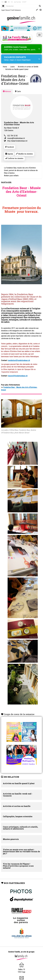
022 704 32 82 (13, 136)
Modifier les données (24, 154)
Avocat (8, 10)
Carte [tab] (18, 91)
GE (6, 2)
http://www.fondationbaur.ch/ (17, 141)
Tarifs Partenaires (16, 10)
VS (12, 2)
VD (3, 2)
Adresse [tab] (7, 91)
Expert (3, 10)
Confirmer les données (14, 158)
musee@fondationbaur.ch (16, 138)
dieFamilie (17, 2)
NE (9, 2)
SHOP (24, 2)
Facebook (10, 147)
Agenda (9, 154)
